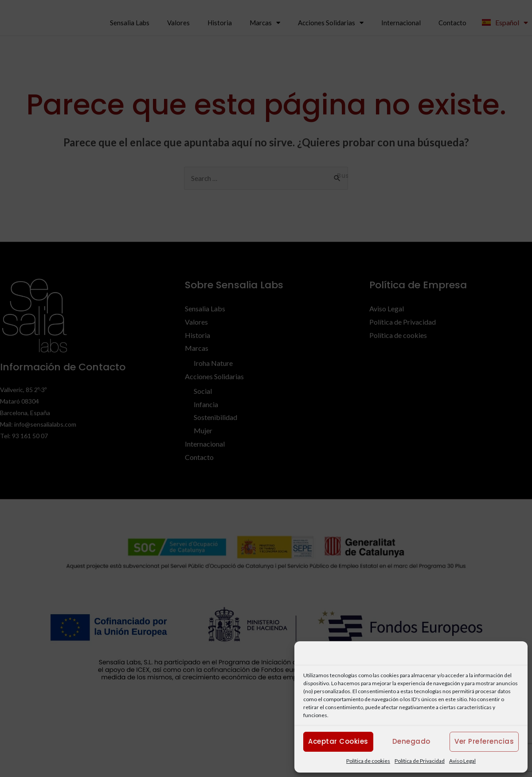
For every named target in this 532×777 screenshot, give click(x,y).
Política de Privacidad (420, 761)
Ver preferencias (484, 741)
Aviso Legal (462, 761)
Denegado (411, 741)
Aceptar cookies (338, 741)
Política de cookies (368, 761)
